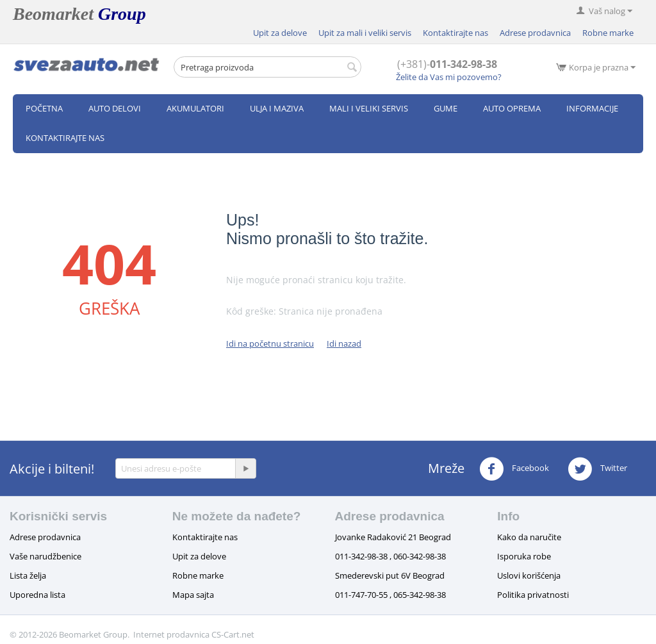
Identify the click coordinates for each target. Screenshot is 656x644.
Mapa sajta (193, 595)
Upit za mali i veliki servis (365, 33)
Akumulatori (195, 108)
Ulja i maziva (277, 108)
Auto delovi (115, 108)
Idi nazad (344, 343)
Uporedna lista (37, 595)
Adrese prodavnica (535, 33)
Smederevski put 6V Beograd (390, 575)
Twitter (597, 469)
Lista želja (28, 575)
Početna (44, 108)
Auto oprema (512, 108)
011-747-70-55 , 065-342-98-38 (390, 595)
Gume (446, 108)
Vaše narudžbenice (45, 556)
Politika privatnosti (533, 595)
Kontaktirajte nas (455, 33)
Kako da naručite (529, 537)
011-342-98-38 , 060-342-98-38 (390, 556)
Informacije (592, 108)
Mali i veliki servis (369, 108)
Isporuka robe (524, 556)
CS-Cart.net (233, 634)
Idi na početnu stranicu (270, 343)
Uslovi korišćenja (529, 575)
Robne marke (608, 33)
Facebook (514, 469)
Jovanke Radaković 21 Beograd (393, 537)
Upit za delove (280, 33)
